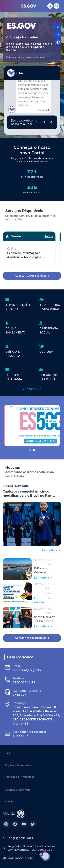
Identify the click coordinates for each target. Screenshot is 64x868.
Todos (49, 236)
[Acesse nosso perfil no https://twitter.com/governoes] (33, 824)
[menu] (6, 6)
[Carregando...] (56, 6)
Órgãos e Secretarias (18, 765)
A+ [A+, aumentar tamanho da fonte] (58, 35)
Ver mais (32, 389)
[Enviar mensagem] (52, 122)
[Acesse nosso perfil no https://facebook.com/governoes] (15, 824)
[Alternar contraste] (58, 42)
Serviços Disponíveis (17, 790)
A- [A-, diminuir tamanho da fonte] (58, 27)
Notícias (10, 802)
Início (8, 754)
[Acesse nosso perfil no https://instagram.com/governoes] (6, 824)
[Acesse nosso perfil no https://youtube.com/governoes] (24, 824)
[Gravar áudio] (44, 122)
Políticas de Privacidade (20, 777)
